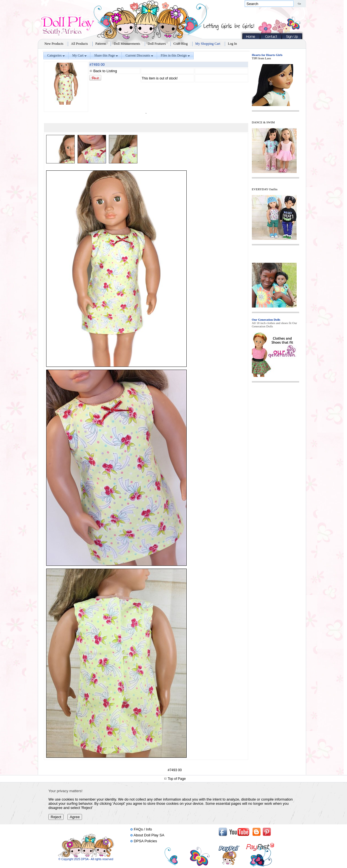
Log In (232, 44)
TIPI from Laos (261, 58)
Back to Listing (105, 71)
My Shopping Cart (208, 44)
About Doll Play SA (149, 835)
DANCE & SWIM (263, 122)
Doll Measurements (127, 44)
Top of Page (177, 779)
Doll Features (157, 44)
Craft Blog (181, 44)
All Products (79, 44)
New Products (54, 44)
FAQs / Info (143, 829)
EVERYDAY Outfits (265, 189)
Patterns (101, 44)
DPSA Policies (145, 841)
